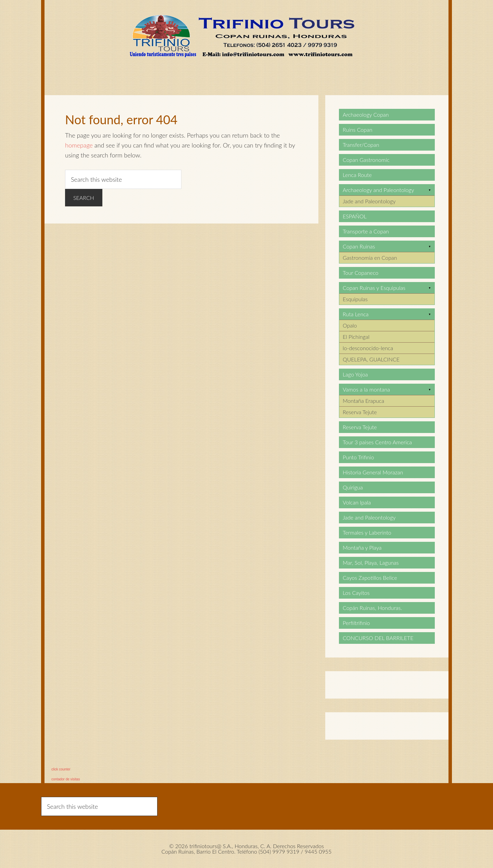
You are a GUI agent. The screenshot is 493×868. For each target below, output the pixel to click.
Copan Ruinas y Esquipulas (374, 288)
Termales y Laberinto (367, 532)
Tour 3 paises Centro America (377, 442)
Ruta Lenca (356, 314)
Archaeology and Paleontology (378, 190)
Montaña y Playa (362, 547)
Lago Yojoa (355, 374)
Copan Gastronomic (366, 160)
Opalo (350, 325)
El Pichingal (356, 337)
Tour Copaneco (361, 273)
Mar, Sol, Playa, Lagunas (371, 563)
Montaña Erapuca (363, 401)
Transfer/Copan (361, 145)
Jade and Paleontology (369, 201)
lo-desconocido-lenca (368, 348)
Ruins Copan (358, 130)
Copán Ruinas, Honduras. (372, 608)
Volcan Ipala (357, 502)
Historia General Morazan (373, 472)
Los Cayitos (356, 593)
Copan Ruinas (359, 246)
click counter (61, 769)
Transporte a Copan (366, 231)
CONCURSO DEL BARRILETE (378, 638)
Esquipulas (355, 299)
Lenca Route (357, 175)
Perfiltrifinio (356, 623)
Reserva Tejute (360, 412)
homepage (79, 145)
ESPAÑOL (355, 216)
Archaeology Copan (366, 114)
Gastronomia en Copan (370, 258)
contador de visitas (66, 779)
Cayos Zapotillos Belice (370, 578)
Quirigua (353, 487)
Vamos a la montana (366, 389)
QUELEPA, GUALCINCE (371, 359)
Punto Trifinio (358, 457)
